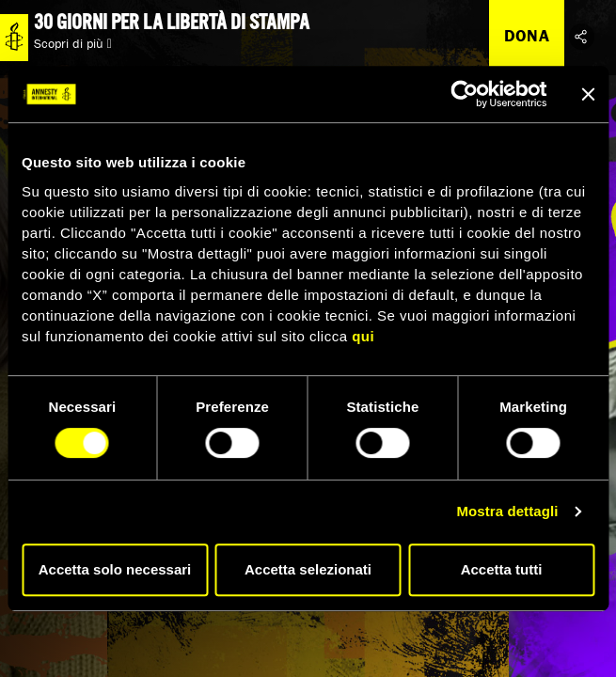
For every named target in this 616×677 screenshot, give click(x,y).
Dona (527, 35)
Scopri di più (73, 43)
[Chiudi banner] (588, 94)
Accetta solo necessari (115, 569)
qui (363, 336)
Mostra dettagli (507, 511)
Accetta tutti (502, 569)
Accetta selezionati (308, 569)
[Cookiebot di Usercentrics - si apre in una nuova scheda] (464, 94)
